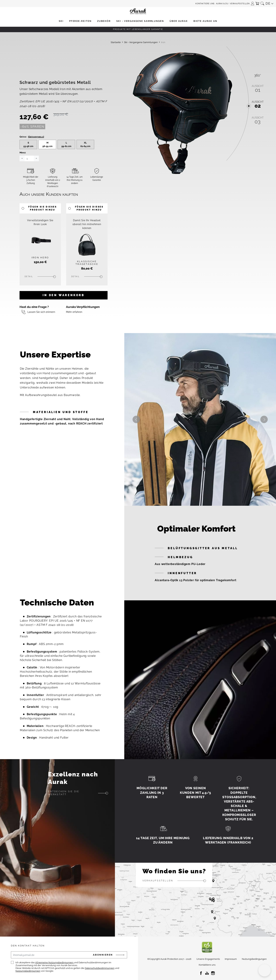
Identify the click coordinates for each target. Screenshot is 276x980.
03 (258, 120)
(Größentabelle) (36, 137)
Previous (136, 419)
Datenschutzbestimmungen (100, 968)
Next (264, 419)
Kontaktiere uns (205, 4)
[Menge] (29, 158)
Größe (32, 137)
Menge (23, 153)
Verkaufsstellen (240, 4)
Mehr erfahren (74, 312)
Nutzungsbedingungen (28, 971)
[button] (253, 2)
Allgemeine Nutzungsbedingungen (54, 963)
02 (258, 105)
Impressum (231, 959)
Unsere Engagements (208, 959)
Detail (29, 277)
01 (258, 89)
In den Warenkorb (64, 295)
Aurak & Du (222, 4)
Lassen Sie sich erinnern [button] (41, 312)
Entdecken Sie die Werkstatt (64, 793)
